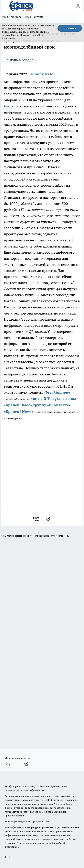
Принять (70, 28)
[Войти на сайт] (78, 6)
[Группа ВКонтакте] (8, 764)
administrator (43, 74)
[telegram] (49, 519)
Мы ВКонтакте (34, 17)
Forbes (9, 106)
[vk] (36, 519)
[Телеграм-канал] (26, 764)
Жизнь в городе (20, 60)
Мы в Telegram (12, 17)
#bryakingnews (57, 392)
